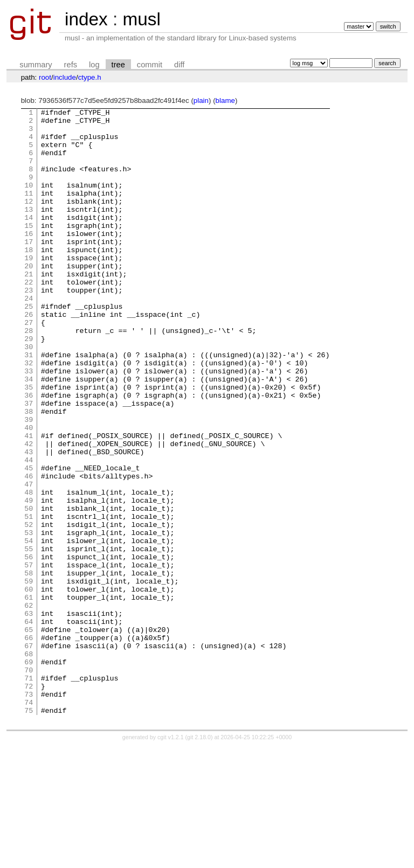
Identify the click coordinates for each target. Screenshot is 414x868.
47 (29, 560)
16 (29, 259)
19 (29, 288)
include (65, 77)
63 (29, 715)
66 (29, 744)
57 (29, 657)
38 (29, 473)
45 (29, 540)
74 (29, 822)
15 (29, 249)
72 (29, 802)
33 (29, 424)
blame (225, 100)
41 (29, 502)
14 (29, 240)
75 (29, 831)
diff (179, 65)
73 (29, 812)
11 (29, 211)
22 (29, 317)
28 (29, 376)
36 (29, 453)
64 (29, 725)
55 (29, 637)
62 (29, 705)
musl (141, 19)
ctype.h (90, 77)
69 (29, 773)
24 (29, 337)
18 (29, 279)
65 (29, 734)
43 (29, 521)
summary (36, 65)
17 (29, 269)
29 (29, 385)
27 (29, 366)
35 (29, 443)
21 (29, 308)
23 (29, 327)
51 (29, 599)
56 (29, 647)
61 (29, 696)
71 (29, 793)
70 (29, 783)
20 (29, 298)
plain (201, 100)
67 (29, 754)
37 (29, 463)
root (45, 77)
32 (29, 414)
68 (29, 763)
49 (29, 579)
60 (29, 686)
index (86, 19)
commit (150, 65)
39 (29, 482)
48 (29, 570)
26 (29, 356)
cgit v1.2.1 (171, 858)
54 (29, 628)
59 (29, 676)
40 (29, 492)
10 (29, 201)
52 (29, 608)
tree (118, 65)
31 (29, 405)
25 (29, 346)
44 (29, 531)
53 (29, 618)
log (94, 65)
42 (29, 511)
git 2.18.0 (199, 858)
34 (29, 434)
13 (29, 230)
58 (29, 666)
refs (71, 65)
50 (29, 589)
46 (29, 550)
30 (29, 395)
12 (29, 220)
